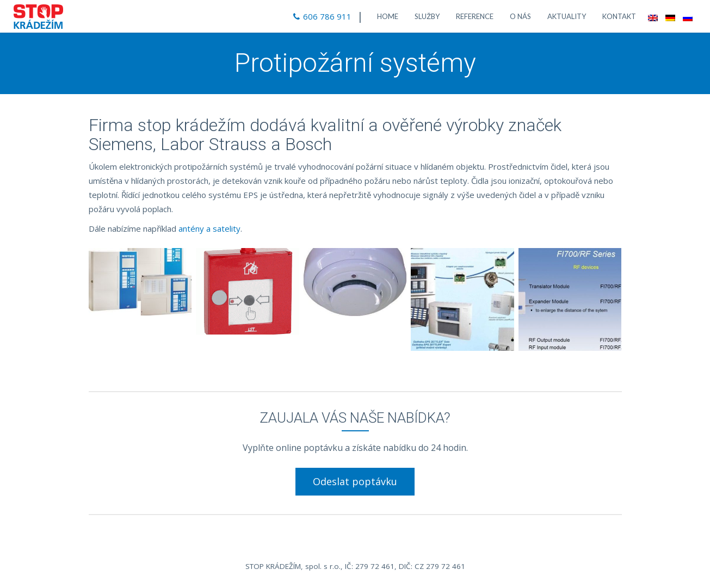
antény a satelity (209, 228)
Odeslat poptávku (355, 481)
